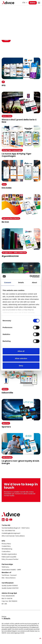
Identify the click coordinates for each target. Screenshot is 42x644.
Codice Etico (6, 551)
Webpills (7, 618)
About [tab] (34, 282)
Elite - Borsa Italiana (9, 578)
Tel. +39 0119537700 (8, 531)
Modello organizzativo (9, 554)
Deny (21, 366)
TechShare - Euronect (9, 575)
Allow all (21, 351)
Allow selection (21, 358)
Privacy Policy (6, 544)
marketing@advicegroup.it (11, 533)
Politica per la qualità (9, 557)
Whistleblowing (7, 549)
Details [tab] (21, 282)
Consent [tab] (8, 282)
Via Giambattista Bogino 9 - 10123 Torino (16, 528)
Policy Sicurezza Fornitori (10, 559)
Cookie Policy (6, 546)
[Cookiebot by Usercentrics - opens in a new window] (30, 276)
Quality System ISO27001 (10, 588)
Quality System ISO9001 (10, 586)
